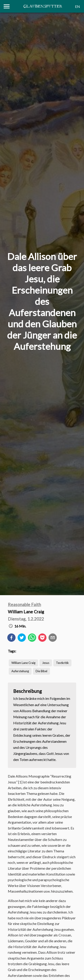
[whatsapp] (32, 638)
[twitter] (22, 638)
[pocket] (42, 638)
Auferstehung (20, 671)
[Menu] (7, 6)
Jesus (46, 663)
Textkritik (62, 663)
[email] (53, 638)
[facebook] (11, 638)
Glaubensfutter (43, 6)
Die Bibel (41, 671)
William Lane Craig (23, 663)
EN (78, 6)
